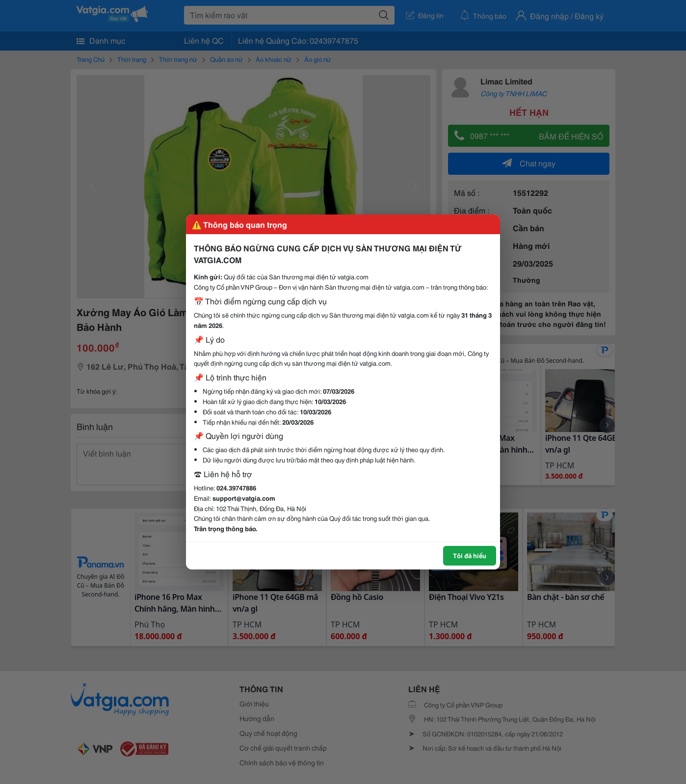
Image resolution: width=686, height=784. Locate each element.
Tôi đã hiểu (470, 555)
